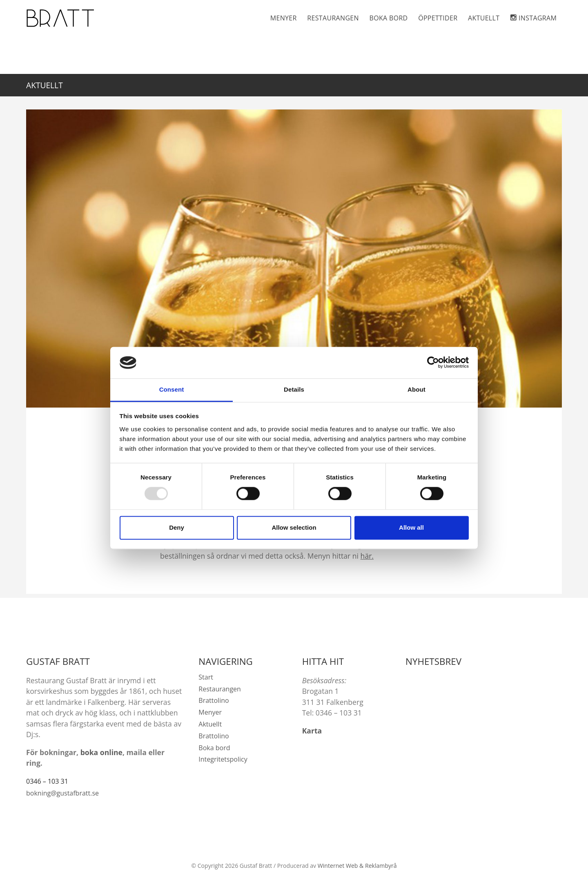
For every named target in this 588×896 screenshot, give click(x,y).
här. (367, 556)
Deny (177, 527)
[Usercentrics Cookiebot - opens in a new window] (433, 363)
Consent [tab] (172, 389)
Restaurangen (333, 18)
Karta (312, 731)
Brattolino (214, 700)
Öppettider (438, 18)
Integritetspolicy (223, 759)
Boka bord (389, 18)
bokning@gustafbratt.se (62, 793)
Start (206, 677)
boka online (101, 752)
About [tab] (416, 389)
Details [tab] (294, 389)
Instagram (538, 18)
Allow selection (294, 527)
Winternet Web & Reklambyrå (357, 866)
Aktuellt (484, 18)
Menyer (284, 18)
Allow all (411, 527)
